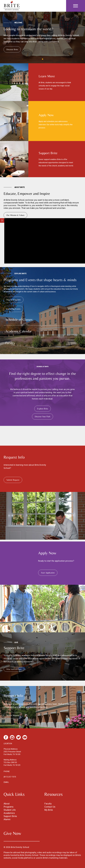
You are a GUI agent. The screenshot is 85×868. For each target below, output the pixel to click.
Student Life (10, 810)
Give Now (12, 833)
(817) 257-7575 (10, 777)
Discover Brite (12, 49)
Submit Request (13, 480)
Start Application (48, 573)
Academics (9, 813)
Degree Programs (14, 300)
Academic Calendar (19, 331)
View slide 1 (43, 59)
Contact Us (50, 807)
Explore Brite (43, 409)
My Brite (49, 810)
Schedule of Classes (19, 320)
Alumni (7, 819)
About (7, 804)
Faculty (10, 343)
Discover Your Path (42, 416)
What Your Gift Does (14, 669)
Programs (8, 807)
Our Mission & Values (15, 215)
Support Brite (10, 816)
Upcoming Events (13, 309)
